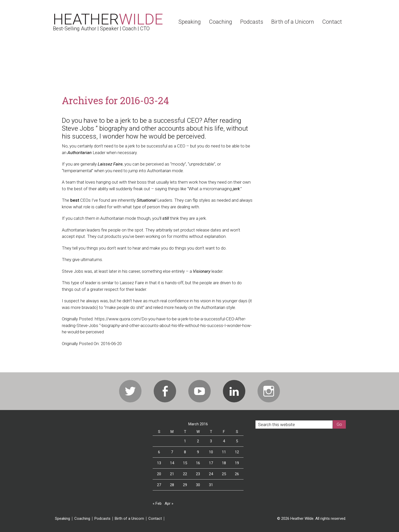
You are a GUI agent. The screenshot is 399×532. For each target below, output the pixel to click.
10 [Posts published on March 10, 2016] (211, 452)
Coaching (82, 519)
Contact (155, 519)
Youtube (199, 391)
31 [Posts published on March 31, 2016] (211, 485)
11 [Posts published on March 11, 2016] (224, 452)
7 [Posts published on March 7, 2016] (172, 452)
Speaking (62, 519)
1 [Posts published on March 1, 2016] (185, 441)
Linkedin (234, 391)
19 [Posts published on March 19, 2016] (237, 463)
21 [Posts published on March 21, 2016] (172, 474)
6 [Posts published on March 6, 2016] (159, 452)
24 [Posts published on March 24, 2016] (211, 474)
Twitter (130, 391)
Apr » (169, 503)
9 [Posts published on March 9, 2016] (198, 452)
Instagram (269, 391)
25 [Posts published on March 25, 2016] (224, 474)
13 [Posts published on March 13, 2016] (159, 463)
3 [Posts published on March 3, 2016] (211, 441)
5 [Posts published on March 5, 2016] (237, 441)
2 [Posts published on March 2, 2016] (198, 441)
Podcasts (102, 519)
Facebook (165, 391)
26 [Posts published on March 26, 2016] (237, 474)
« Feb (157, 503)
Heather (108, 19)
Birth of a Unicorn (129, 519)
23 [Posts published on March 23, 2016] (198, 474)
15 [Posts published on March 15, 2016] (185, 463)
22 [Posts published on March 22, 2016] (185, 474)
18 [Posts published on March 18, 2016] (224, 463)
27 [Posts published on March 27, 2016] (159, 485)
